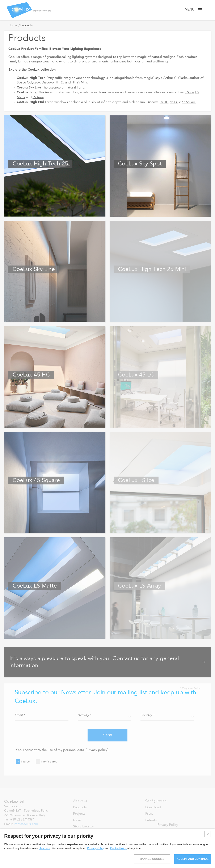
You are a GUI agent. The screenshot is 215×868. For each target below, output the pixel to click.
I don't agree (46, 762)
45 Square (191, 102)
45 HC (164, 102)
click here (45, 848)
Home (13, 26)
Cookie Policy (118, 848)
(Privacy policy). (97, 750)
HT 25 (60, 83)
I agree (23, 762)
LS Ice (190, 92)
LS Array (40, 97)
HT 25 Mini (81, 83)
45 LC (175, 102)
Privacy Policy (96, 848)
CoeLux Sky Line (30, 87)
